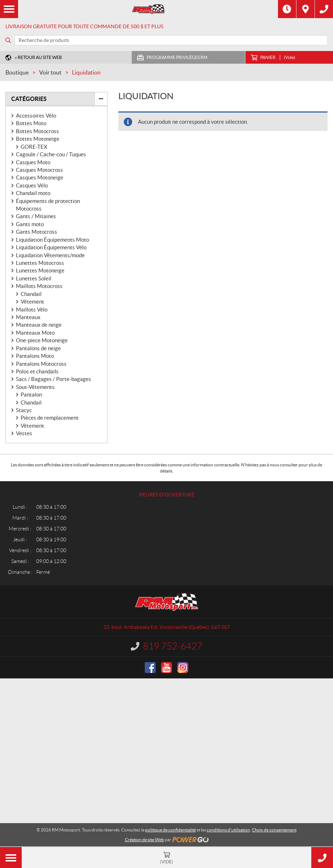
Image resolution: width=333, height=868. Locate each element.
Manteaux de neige (39, 325)
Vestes (24, 433)
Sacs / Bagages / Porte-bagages (54, 379)
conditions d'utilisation (228, 830)
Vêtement (32, 302)
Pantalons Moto (35, 356)
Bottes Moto (31, 123)
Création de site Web (144, 840)
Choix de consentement (274, 830)
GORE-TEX (34, 147)
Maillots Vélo (32, 310)
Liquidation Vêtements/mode (50, 255)
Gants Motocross (37, 232)
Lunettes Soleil (34, 278)
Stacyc (24, 410)
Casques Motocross (39, 170)
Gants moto (30, 224)
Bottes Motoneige (38, 139)
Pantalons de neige (38, 348)
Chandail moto (33, 193)
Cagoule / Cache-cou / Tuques (51, 154)
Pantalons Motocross (41, 364)
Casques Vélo (32, 185)
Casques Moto (33, 162)
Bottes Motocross (37, 131)
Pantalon (31, 395)
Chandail (31, 294)
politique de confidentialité (170, 830)
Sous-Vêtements (35, 387)
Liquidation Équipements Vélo (51, 247)
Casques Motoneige (40, 177)
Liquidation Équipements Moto (52, 240)
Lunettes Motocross (40, 263)
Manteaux (28, 317)
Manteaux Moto (35, 333)
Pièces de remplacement (50, 418)
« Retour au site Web (38, 57)
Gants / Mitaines (36, 216)
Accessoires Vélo (36, 116)
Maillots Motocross (39, 286)
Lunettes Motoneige (40, 270)
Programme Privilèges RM (177, 57)
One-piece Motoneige (42, 340)
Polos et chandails (37, 371)
